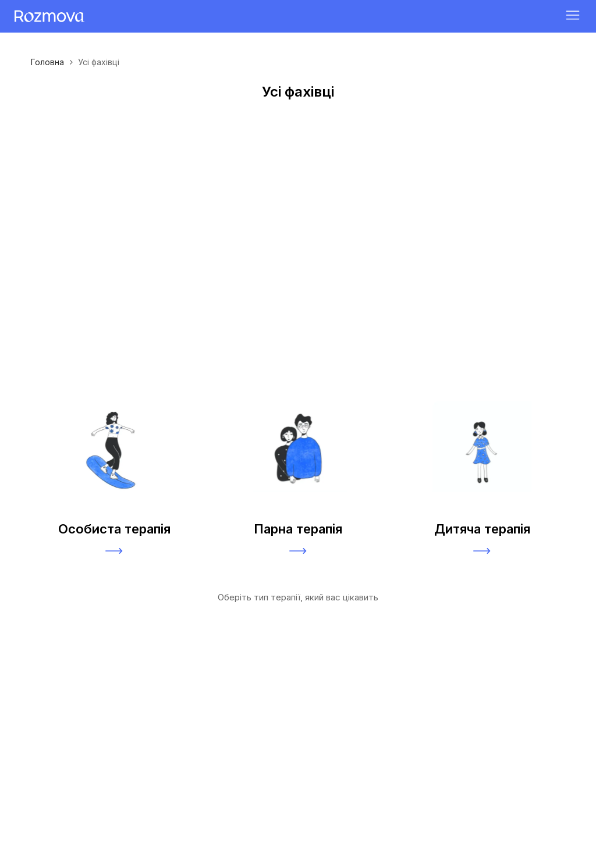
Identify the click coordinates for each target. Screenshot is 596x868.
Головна (47, 62)
